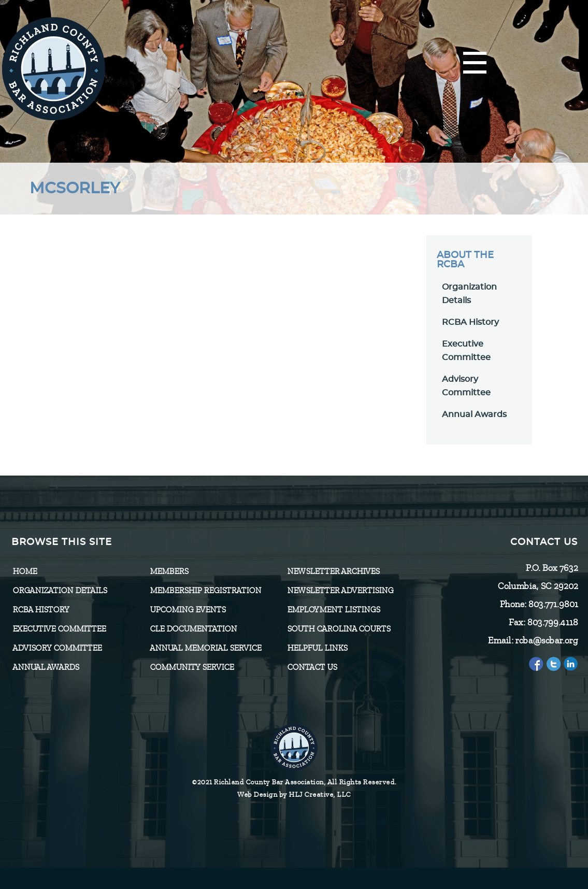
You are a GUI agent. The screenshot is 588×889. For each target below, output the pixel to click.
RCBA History (470, 322)
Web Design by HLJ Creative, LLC (294, 794)
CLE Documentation (193, 629)
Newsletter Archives (333, 571)
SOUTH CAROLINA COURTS (339, 629)
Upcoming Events (188, 610)
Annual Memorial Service (205, 648)
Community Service (192, 667)
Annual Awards (474, 414)
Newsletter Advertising (340, 591)
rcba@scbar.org (546, 640)
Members (169, 571)
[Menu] (475, 63)
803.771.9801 (553, 604)
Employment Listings (333, 610)
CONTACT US (312, 667)
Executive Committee (59, 629)
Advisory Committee (57, 648)
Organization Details (60, 591)
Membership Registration (205, 591)
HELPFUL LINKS (317, 648)
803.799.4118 (552, 622)
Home (25, 571)
